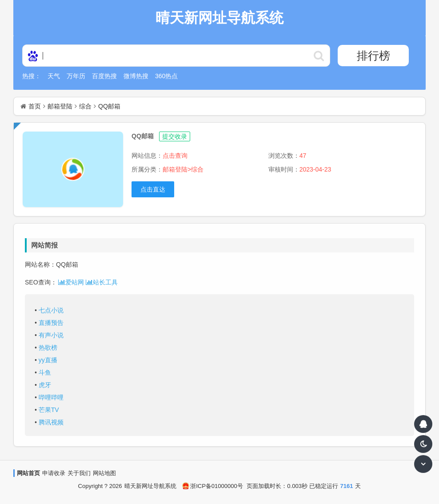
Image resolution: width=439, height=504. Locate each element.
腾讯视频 (51, 422)
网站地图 (104, 473)
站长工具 (102, 282)
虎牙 (45, 385)
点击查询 (175, 156)
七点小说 (51, 310)
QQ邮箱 (109, 106)
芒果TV (49, 410)
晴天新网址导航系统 (150, 486)
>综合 (196, 169)
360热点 (166, 76)
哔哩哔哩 (51, 397)
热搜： (32, 76)
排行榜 (373, 56)
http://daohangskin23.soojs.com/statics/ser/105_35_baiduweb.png (319, 56)
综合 (85, 106)
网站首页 (28, 473)
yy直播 (48, 360)
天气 (54, 76)
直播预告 (51, 323)
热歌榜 (48, 348)
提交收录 (175, 136)
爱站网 (71, 282)
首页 (35, 106)
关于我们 (79, 473)
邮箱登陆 (60, 106)
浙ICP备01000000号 (213, 486)
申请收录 (54, 473)
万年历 (76, 76)
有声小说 (51, 335)
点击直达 (153, 189)
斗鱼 (45, 372)
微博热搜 (136, 76)
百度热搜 (104, 76)
